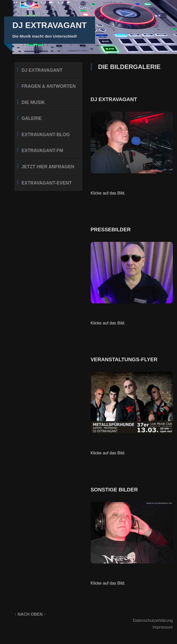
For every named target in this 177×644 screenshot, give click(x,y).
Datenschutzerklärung (153, 620)
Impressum (163, 627)
